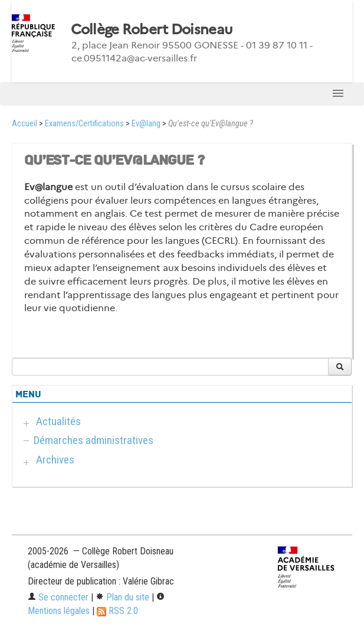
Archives (55, 460)
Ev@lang (146, 124)
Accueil (24, 124)
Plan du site (122, 597)
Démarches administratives (94, 440)
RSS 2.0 (117, 611)
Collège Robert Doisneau (151, 30)
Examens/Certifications (84, 124)
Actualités (58, 421)
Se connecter (58, 597)
